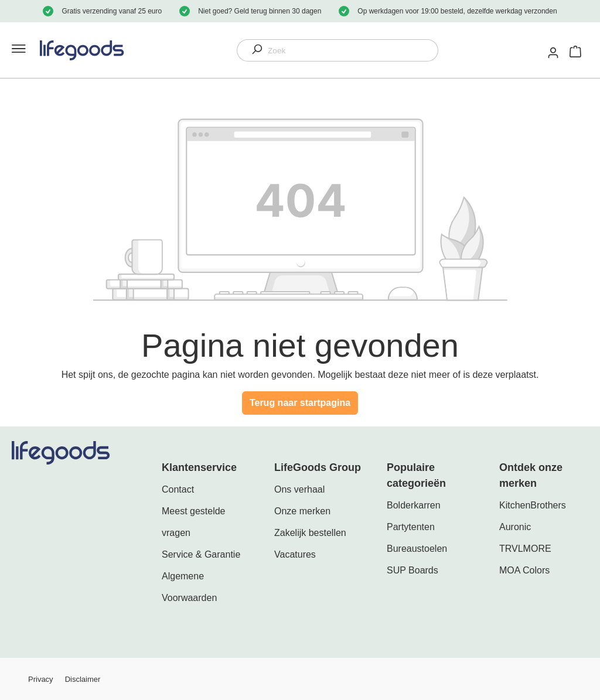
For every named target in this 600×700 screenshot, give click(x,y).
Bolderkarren (414, 505)
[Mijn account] (554, 52)
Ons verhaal (299, 489)
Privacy (41, 679)
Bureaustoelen (417, 549)
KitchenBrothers (533, 505)
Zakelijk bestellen (310, 533)
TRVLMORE (525, 549)
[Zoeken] (253, 51)
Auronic (515, 527)
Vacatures (295, 554)
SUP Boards (412, 570)
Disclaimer (83, 679)
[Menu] (16, 50)
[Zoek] (353, 51)
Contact (178, 489)
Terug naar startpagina (300, 403)
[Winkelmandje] (575, 50)
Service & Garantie (201, 554)
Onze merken (302, 511)
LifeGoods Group (318, 467)
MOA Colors (524, 570)
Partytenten (411, 527)
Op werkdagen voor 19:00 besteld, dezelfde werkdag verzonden (457, 11)
